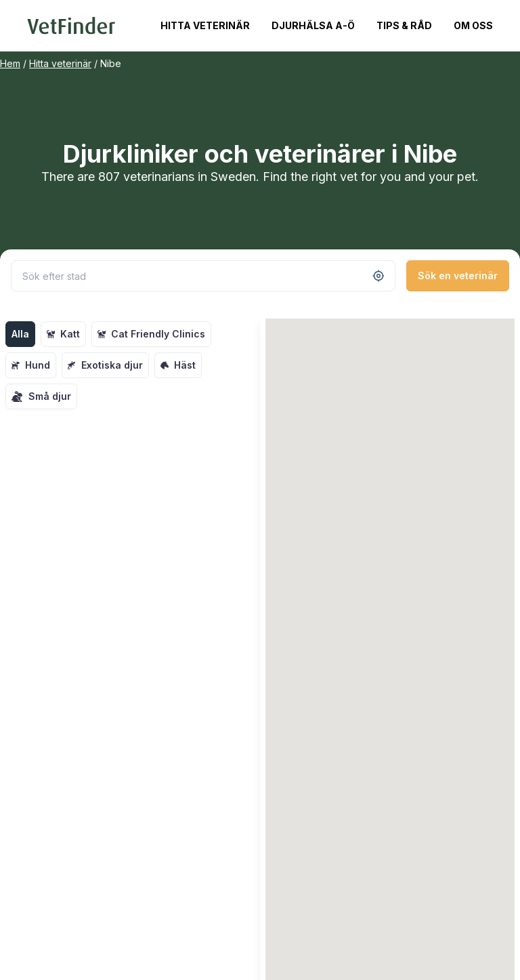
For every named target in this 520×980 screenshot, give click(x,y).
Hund (31, 365)
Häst (178, 365)
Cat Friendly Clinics (151, 334)
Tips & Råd (404, 25)
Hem (10, 63)
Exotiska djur (105, 365)
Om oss (473, 25)
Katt (63, 334)
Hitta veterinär (205, 25)
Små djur (41, 396)
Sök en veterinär (458, 275)
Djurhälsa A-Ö (313, 25)
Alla (20, 334)
